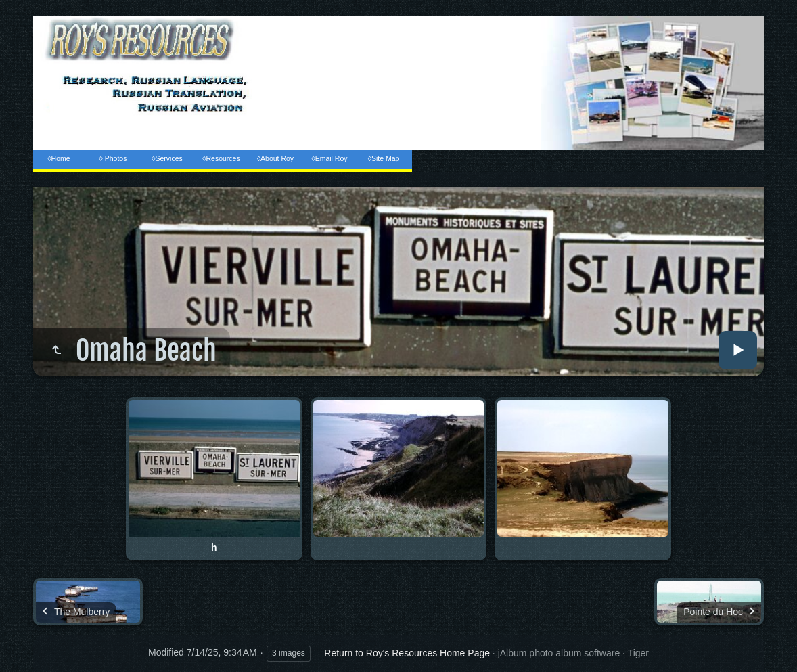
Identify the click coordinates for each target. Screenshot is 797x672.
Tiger (638, 653)
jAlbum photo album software (559, 653)
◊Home (59, 158)
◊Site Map (384, 158)
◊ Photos (113, 158)
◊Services (167, 158)
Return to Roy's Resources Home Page (407, 653)
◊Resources (221, 158)
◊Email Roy (329, 158)
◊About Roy (275, 158)
